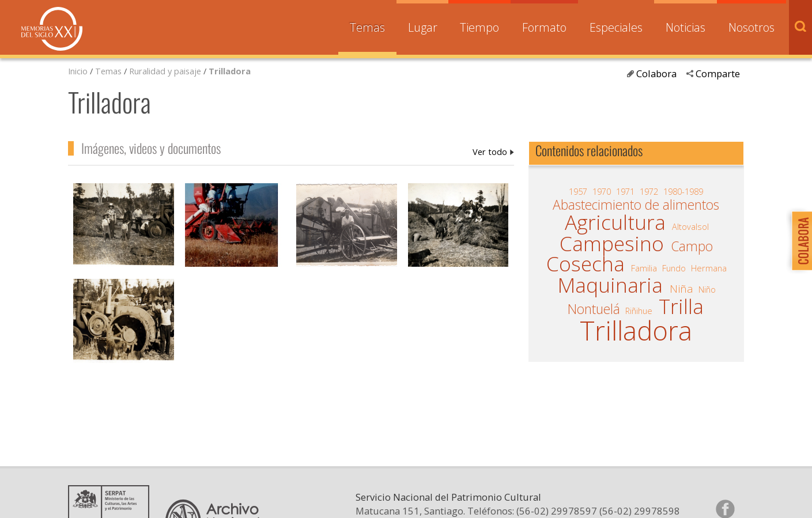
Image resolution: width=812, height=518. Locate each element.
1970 (602, 191)
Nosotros (751, 27)
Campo (692, 247)
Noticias (686, 27)
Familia (644, 268)
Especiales (616, 27)
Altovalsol (690, 226)
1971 (625, 191)
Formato (544, 27)
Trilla (681, 307)
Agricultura (615, 222)
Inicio (78, 71)
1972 (649, 191)
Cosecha (586, 264)
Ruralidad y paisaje (165, 71)
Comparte (718, 73)
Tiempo (479, 27)
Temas (367, 27)
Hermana (709, 268)
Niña (681, 289)
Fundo (674, 268)
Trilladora (230, 71)
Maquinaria (610, 285)
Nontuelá (594, 309)
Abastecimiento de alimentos (636, 205)
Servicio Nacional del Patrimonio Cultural (448, 508)
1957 (578, 191)
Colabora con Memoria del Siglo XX (799, 241)
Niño (707, 289)
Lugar (423, 27)
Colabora (656, 73)
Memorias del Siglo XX (52, 29)
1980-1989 (683, 191)
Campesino (612, 244)
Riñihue (639, 311)
